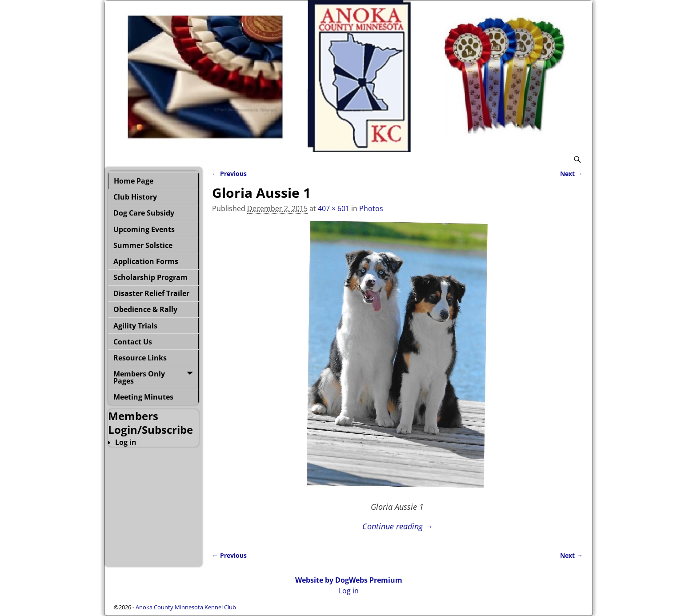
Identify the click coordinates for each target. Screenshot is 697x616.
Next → (571, 174)
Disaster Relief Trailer (151, 293)
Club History (135, 197)
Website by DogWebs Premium (349, 580)
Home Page (134, 181)
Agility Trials (135, 326)
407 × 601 (334, 208)
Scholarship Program (150, 277)
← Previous (229, 174)
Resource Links (140, 358)
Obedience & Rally (145, 309)
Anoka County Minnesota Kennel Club (186, 607)
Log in (126, 442)
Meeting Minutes (143, 397)
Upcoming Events (144, 229)
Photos (371, 208)
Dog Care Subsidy (144, 213)
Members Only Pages (139, 377)
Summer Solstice (143, 245)
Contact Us (133, 342)
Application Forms (146, 261)
